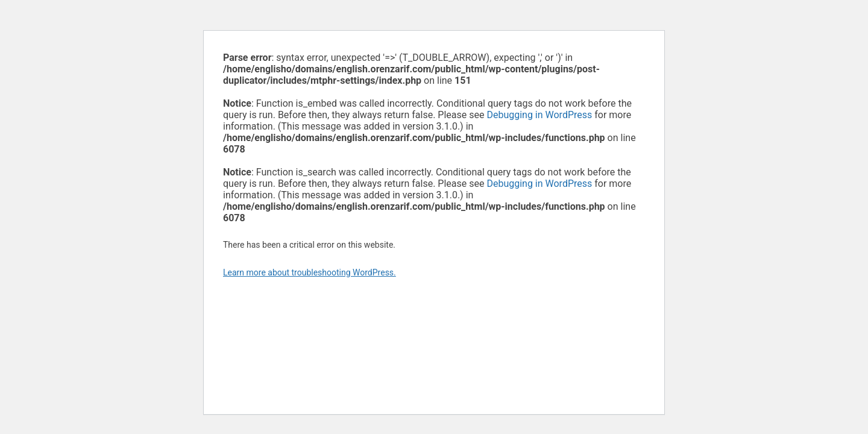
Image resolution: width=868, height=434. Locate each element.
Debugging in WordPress (539, 115)
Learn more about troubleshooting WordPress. (310, 272)
